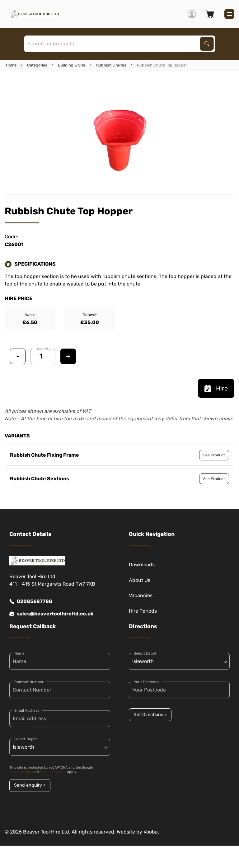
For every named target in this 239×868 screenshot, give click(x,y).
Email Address (27, 710)
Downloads (142, 565)
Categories (37, 65)
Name (19, 653)
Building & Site (72, 65)
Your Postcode (147, 682)
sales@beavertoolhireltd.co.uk (51, 614)
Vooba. (151, 832)
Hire (216, 388)
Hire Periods (143, 611)
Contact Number (29, 682)
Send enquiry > (30, 785)
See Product (214, 455)
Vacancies (141, 595)
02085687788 (31, 601)
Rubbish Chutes (111, 65)
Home (11, 65)
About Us (140, 580)
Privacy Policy (21, 772)
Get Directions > (150, 715)
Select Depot (26, 739)
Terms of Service (53, 772)
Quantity (43, 349)
